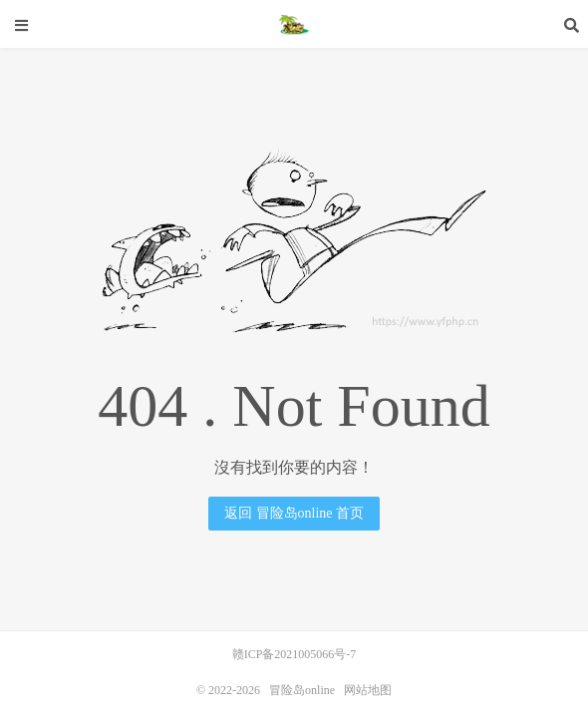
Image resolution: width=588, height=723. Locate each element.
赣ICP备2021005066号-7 (294, 654)
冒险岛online (294, 25)
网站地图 (368, 690)
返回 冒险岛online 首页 (294, 513)
